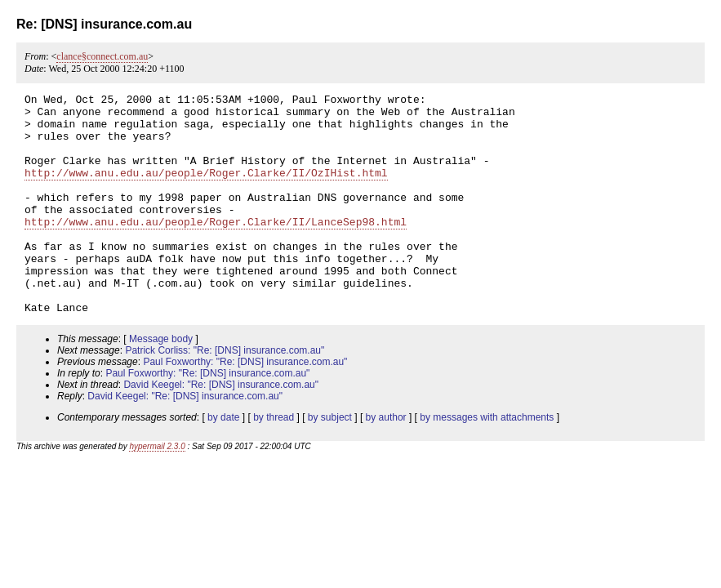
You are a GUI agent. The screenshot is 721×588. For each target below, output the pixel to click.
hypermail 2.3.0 (157, 490)
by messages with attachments (487, 461)
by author (386, 461)
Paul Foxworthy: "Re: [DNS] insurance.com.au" (245, 406)
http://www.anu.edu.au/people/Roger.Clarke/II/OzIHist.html (206, 189)
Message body (161, 383)
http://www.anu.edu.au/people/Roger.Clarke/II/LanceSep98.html (216, 248)
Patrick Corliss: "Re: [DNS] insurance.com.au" (225, 394)
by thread (274, 461)
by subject (330, 461)
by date (223, 461)
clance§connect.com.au (102, 56)
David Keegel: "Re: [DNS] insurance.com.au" (221, 429)
